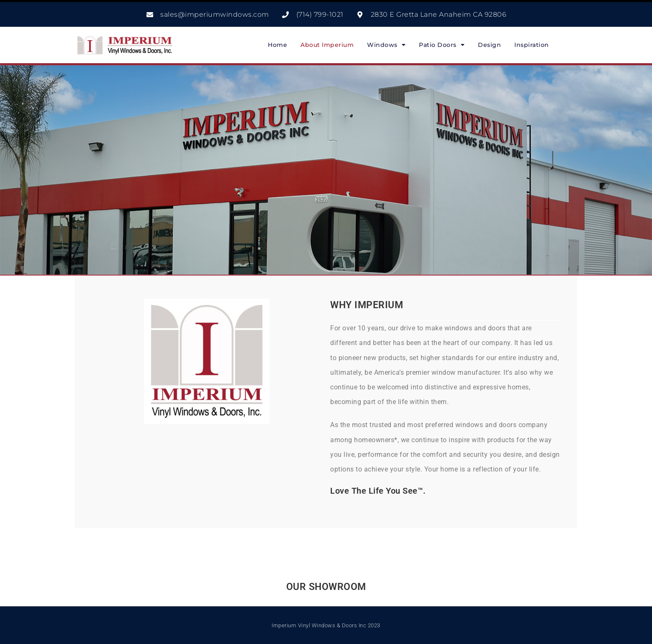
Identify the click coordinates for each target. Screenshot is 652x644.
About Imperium (327, 45)
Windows (386, 45)
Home (277, 45)
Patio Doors (442, 45)
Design (489, 45)
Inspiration (532, 45)
